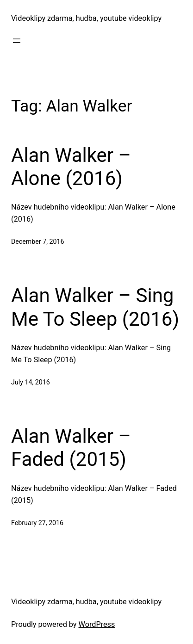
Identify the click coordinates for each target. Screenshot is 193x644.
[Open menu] (17, 41)
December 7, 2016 (37, 241)
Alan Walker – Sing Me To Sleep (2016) (95, 307)
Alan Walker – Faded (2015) (71, 448)
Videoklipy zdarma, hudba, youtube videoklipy (86, 18)
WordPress (97, 624)
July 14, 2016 (31, 382)
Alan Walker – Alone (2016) (71, 167)
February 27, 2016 (37, 523)
